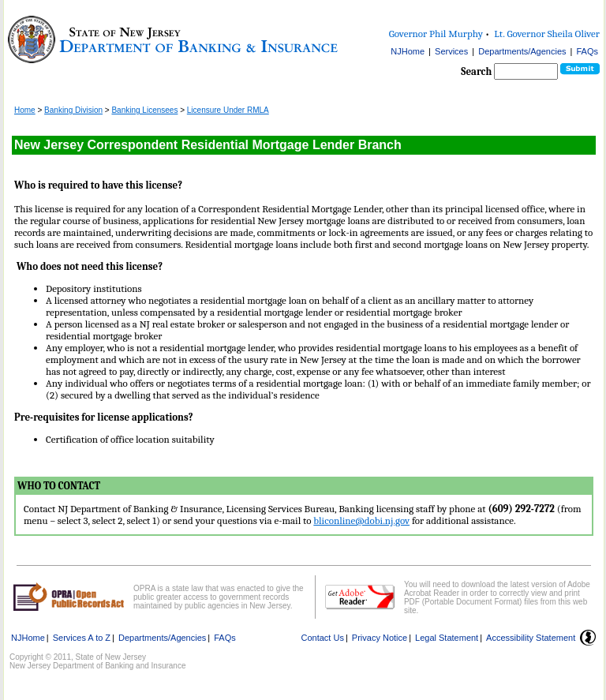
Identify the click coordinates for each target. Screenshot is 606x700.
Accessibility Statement (531, 638)
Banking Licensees (144, 110)
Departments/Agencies (522, 51)
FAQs (587, 51)
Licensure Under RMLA (228, 110)
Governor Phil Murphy (436, 34)
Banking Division (73, 110)
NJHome (408, 51)
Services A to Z (82, 638)
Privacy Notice (380, 638)
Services (451, 51)
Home (25, 110)
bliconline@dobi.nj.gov (361, 520)
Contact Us (323, 638)
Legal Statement (447, 638)
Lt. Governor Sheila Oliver (547, 34)
